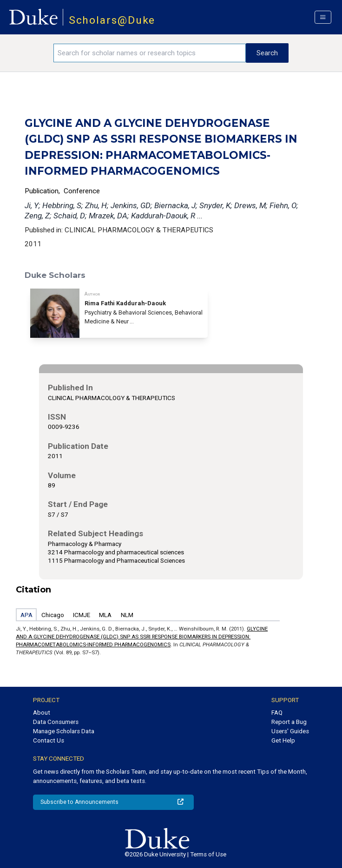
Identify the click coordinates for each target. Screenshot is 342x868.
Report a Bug (289, 722)
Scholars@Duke (112, 20)
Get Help (283, 740)
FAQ (277, 713)
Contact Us (49, 740)
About (42, 713)
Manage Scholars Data (64, 731)
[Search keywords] (150, 53)
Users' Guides (290, 731)
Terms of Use (208, 854)
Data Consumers (56, 722)
